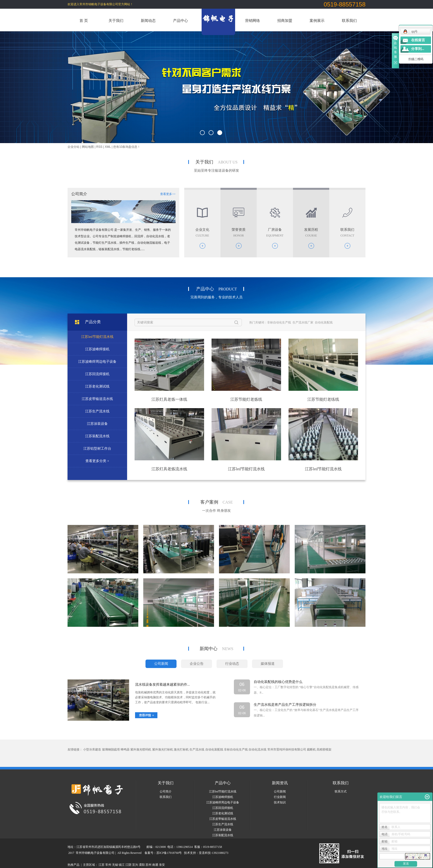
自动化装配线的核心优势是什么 (278, 682)
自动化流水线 (257, 750)
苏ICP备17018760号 (169, 853)
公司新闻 (280, 791)
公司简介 (166, 791)
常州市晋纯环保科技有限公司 (287, 750)
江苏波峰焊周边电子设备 (223, 802)
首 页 (84, 20)
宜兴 (135, 865)
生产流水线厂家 (303, 322)
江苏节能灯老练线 (323, 399)
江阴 (128, 865)
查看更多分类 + (97, 461)
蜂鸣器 (125, 750)
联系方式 (341, 791)
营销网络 (253, 20)
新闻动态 (148, 20)
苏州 (148, 865)
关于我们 (116, 20)
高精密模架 (324, 750)
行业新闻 (280, 797)
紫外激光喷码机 (141, 750)
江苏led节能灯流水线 (246, 469)
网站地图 (88, 147)
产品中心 (180, 20)
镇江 (122, 865)
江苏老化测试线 (223, 813)
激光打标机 (181, 750)
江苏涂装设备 (223, 830)
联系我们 (349, 20)
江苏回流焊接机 (223, 808)
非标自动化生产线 (279, 322)
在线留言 (418, 40)
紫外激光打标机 (163, 750)
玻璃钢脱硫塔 (111, 750)
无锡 (115, 865)
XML (108, 147)
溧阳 (142, 865)
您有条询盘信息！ (127, 147)
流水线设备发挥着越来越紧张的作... (162, 685)
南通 (155, 865)
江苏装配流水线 (223, 835)
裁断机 (311, 750)
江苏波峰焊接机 (223, 797)
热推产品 (73, 865)
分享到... (418, 49)
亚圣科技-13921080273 (214, 853)
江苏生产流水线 (223, 824)
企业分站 (73, 147)
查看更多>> (168, 194)
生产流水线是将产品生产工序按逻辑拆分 (285, 705)
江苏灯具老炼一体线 (169, 399)
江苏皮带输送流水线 (223, 819)
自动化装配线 (324, 322)
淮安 (162, 865)
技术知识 (280, 802)
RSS (99, 147)
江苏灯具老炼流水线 (169, 469)
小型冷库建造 (92, 750)
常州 (108, 865)
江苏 (102, 865)
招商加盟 (285, 20)
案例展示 (317, 20)
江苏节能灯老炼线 (246, 399)
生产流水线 (197, 750)
